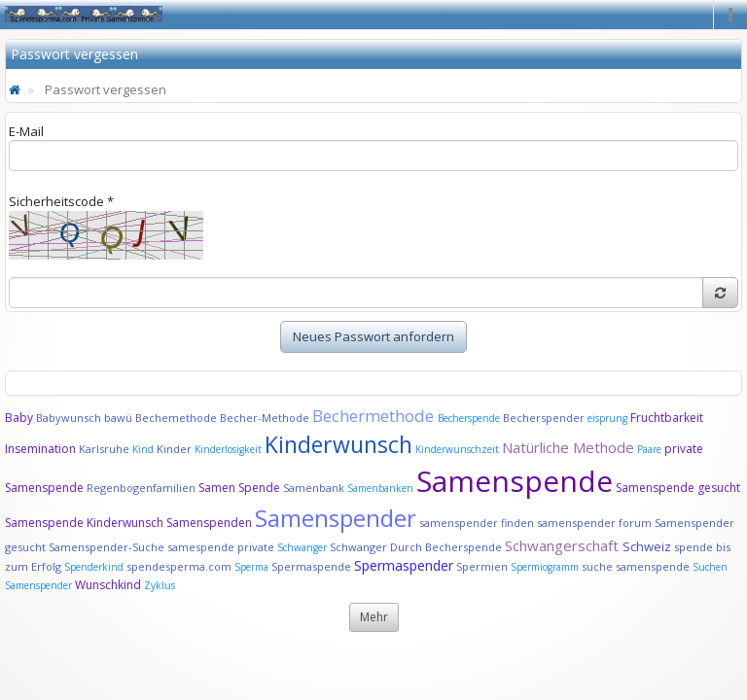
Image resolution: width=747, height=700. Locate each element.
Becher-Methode (265, 418)
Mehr (374, 617)
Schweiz (647, 546)
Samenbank (314, 488)
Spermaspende (311, 566)
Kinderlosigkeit (230, 449)
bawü (118, 418)
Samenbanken (382, 488)
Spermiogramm (545, 567)
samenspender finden (477, 523)
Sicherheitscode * (61, 201)
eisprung (607, 418)
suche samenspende (636, 566)
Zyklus (160, 585)
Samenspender (336, 518)
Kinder (174, 449)
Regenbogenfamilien (141, 488)
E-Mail (26, 131)
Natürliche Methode (568, 447)
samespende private (221, 547)
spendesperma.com (179, 566)
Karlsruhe (104, 449)
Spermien (482, 566)
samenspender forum (594, 523)
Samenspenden (209, 523)
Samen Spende (239, 488)
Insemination (40, 449)
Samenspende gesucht (678, 488)
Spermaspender (404, 565)
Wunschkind (108, 585)
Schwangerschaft (564, 545)
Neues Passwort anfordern (373, 336)
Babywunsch (69, 418)
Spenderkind (94, 567)
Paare (651, 449)
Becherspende (469, 418)
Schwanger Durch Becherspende (416, 547)
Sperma (251, 567)
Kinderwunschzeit (457, 449)
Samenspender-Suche (107, 547)
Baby (19, 418)
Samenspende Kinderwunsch (84, 523)
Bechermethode (375, 416)
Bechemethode (176, 418)
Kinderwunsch (338, 444)
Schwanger (302, 547)
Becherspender (545, 418)
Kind (144, 449)
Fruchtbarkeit (667, 418)
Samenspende (515, 481)
